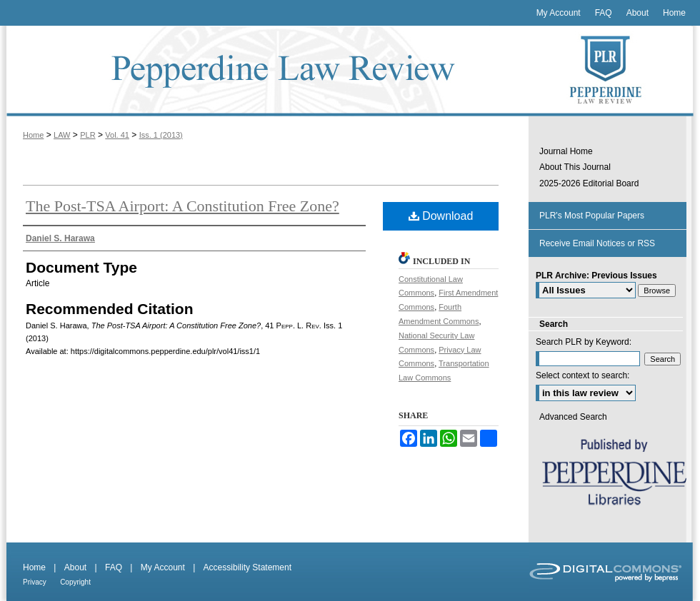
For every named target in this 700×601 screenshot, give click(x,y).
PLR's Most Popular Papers (592, 216)
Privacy (35, 582)
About (75, 567)
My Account (163, 567)
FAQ (114, 567)
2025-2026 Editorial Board (589, 183)
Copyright (75, 582)
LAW (62, 135)
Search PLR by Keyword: (584, 342)
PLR (87, 135)
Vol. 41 (117, 135)
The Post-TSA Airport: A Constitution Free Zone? (182, 206)
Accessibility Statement (247, 567)
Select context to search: (582, 375)
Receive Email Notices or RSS (597, 243)
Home (33, 135)
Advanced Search (573, 417)
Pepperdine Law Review (264, 71)
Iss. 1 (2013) (161, 135)
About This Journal (575, 167)
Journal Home (566, 151)
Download (441, 216)
